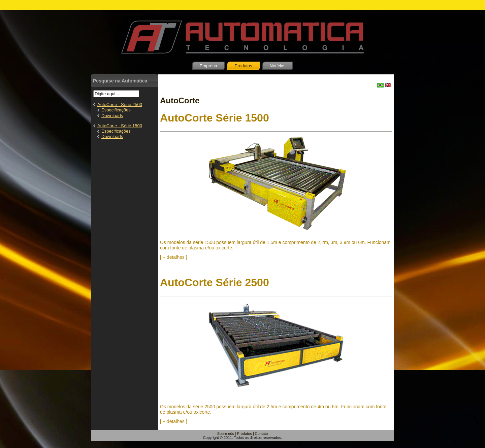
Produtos (244, 66)
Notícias (278, 66)
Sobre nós (226, 434)
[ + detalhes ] (174, 257)
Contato (262, 434)
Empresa (208, 66)
